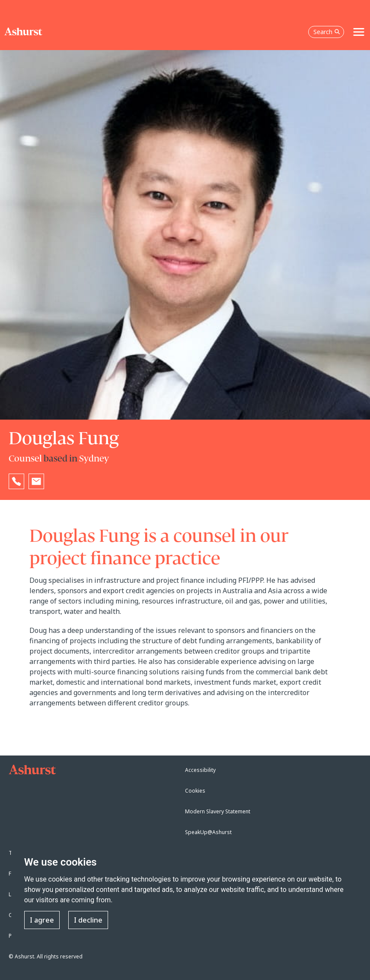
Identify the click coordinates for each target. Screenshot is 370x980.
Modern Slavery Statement (218, 811)
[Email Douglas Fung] (36, 481)
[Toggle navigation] (359, 32)
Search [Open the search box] (327, 32)
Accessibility (200, 770)
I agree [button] (42, 920)
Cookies (195, 791)
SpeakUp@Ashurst (208, 832)
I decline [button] (88, 920)
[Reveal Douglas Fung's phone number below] (16, 481)
